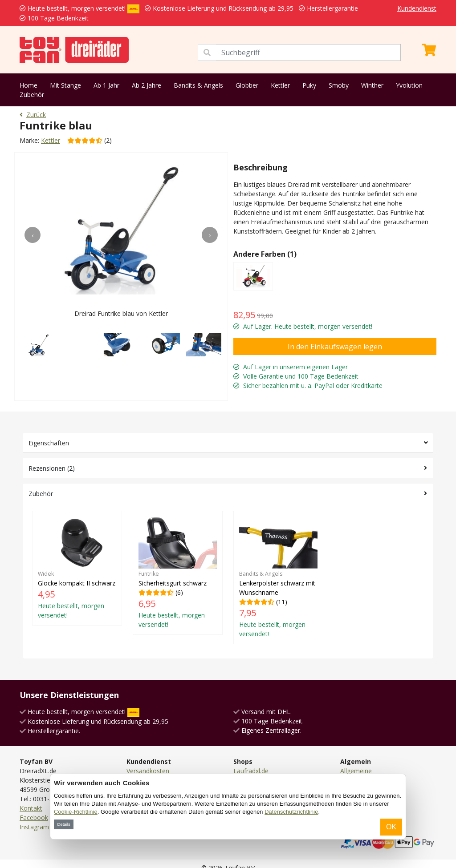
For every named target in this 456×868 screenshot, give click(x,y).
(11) (278, 577)
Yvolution (409, 85)
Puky (309, 85)
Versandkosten (148, 771)
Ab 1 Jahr (106, 85)
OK (391, 827)
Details (63, 824)
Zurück (33, 115)
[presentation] (33, 235)
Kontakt (31, 808)
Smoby (339, 85)
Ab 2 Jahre (147, 85)
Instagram (34, 827)
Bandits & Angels (198, 85)
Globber (247, 85)
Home (28, 85)
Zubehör (32, 95)
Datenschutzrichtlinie (291, 812)
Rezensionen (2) (52, 468)
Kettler (280, 85)
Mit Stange (65, 85)
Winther (372, 85)
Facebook (34, 818)
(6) (178, 573)
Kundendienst (417, 8)
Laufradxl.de (251, 771)
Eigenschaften (49, 443)
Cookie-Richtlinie (76, 812)
